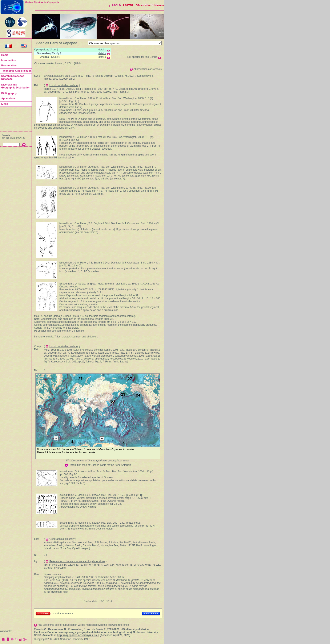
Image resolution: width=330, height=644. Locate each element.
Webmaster (6, 631)
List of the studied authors (64, 85)
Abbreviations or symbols (148, 69)
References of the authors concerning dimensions (77, 561)
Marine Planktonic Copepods (42, 3)
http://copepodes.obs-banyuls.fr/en (78, 635)
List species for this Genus (142, 57)
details (102, 50)
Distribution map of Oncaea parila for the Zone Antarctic (100, 465)
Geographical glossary (62, 539)
